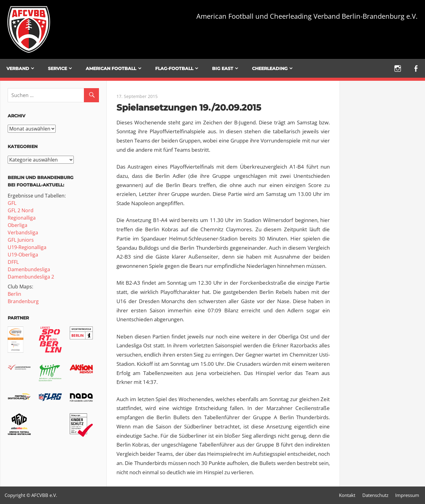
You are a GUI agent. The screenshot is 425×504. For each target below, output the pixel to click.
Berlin (14, 294)
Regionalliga (22, 218)
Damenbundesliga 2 (31, 277)
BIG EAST (223, 68)
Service (57, 68)
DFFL (13, 262)
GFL (12, 203)
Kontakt (347, 495)
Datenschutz (375, 495)
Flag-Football (174, 68)
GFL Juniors (21, 240)
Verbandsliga (23, 232)
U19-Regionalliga (27, 247)
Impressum (407, 495)
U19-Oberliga (23, 255)
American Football (111, 68)
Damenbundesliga (29, 269)
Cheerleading (270, 68)
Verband (18, 68)
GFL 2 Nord (21, 210)
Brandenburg (23, 301)
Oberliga (18, 225)
